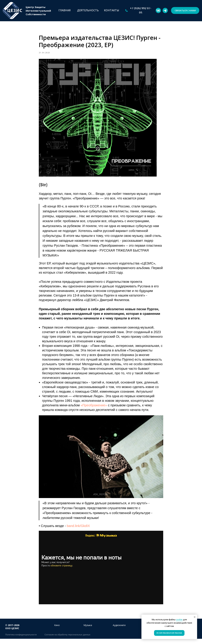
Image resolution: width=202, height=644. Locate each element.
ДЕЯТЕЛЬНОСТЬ (88, 10)
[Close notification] (195, 617)
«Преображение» (94, 408)
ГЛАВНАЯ (64, 10)
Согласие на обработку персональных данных (67, 640)
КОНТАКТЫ (111, 10)
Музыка (88, 630)
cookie (179, 619)
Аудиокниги (119, 630)
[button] (185, 10)
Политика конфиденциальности (21, 640)
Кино (57, 630)
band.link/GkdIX (78, 528)
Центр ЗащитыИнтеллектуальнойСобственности (38, 11)
